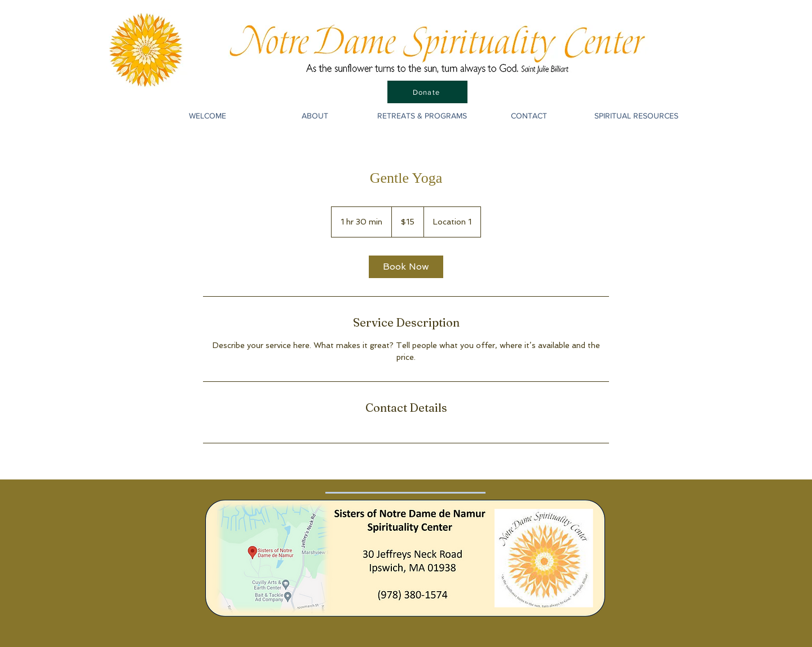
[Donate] (427, 92)
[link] (406, 267)
